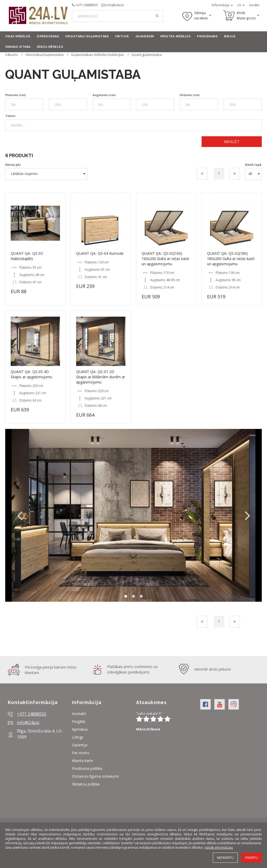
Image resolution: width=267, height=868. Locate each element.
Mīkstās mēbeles (176, 36)
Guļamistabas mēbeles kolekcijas (98, 55)
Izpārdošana (48, 36)
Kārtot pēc (13, 165)
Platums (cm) (15, 95)
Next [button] (247, 515)
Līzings (78, 737)
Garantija (80, 745)
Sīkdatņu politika (86, 784)
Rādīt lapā (253, 165)
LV (241, 5)
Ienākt (254, 5)
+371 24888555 (87, 5)
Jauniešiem (145, 36)
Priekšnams (207, 36)
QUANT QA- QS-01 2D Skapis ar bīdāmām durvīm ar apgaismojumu (101, 377)
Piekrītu (251, 858)
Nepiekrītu (225, 858)
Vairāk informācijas (219, 848)
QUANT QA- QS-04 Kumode (100, 253)
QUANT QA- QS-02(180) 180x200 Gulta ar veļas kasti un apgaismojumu (231, 259)
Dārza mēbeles (50, 47)
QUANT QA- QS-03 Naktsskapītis (27, 256)
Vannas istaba (18, 47)
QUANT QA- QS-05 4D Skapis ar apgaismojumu (31, 374)
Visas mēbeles (18, 36)
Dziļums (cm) (190, 95)
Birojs (230, 36)
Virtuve (122, 36)
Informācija (222, 5)
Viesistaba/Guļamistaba (87, 36)
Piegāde (79, 721)
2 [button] (133, 597)
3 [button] (141, 597)
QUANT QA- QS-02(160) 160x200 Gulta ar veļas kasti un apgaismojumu (165, 259)
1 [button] (126, 597)
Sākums (12, 55)
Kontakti (79, 714)
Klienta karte (83, 761)
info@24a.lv (115, 5)
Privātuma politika (87, 768)
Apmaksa (80, 729)
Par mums (81, 753)
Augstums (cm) (104, 95)
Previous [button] (20, 515)
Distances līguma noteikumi (95, 776)
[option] (133, 515)
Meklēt (232, 141)
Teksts (10, 116)
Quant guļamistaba (147, 55)
